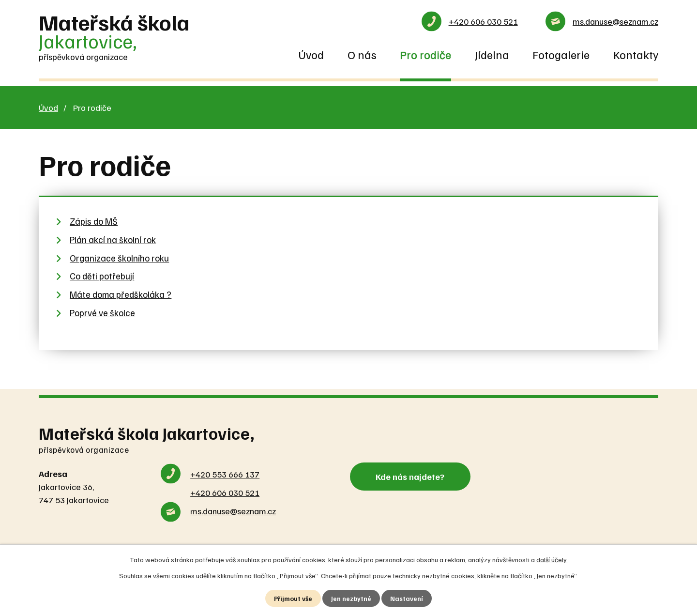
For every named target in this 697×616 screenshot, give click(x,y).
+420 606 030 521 (483, 21)
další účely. (552, 559)
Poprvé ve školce (102, 313)
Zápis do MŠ (94, 221)
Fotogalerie (561, 54)
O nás (362, 54)
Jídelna (492, 54)
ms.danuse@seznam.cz (615, 21)
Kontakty (636, 54)
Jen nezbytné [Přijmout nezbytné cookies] (352, 598)
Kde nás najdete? (413, 476)
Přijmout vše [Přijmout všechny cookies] (293, 598)
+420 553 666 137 (225, 474)
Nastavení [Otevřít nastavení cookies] (407, 598)
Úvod (311, 54)
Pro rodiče (425, 54)
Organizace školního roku (119, 258)
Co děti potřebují (102, 276)
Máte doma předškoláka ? (121, 294)
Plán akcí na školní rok (113, 239)
